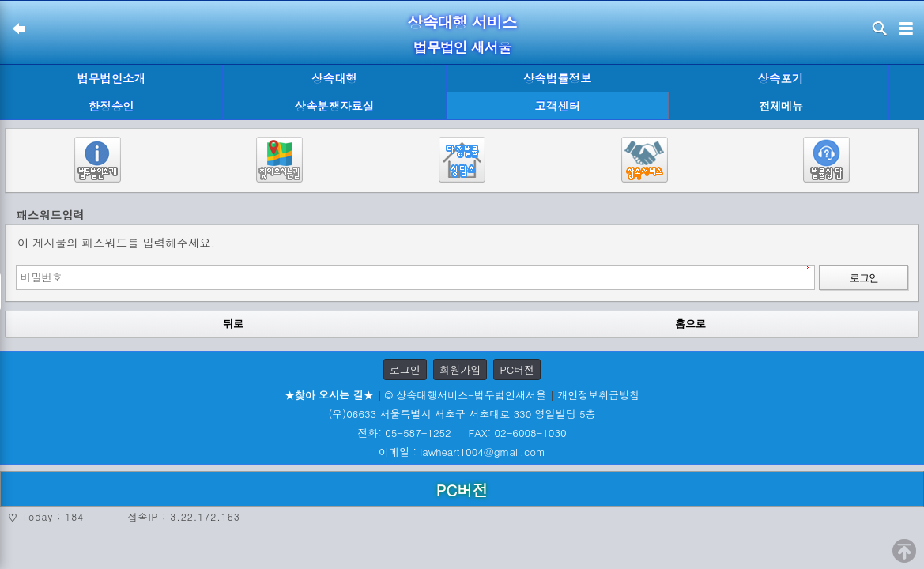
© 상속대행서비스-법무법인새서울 (466, 395)
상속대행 (334, 78)
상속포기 (781, 78)
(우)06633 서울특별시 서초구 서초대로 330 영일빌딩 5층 (462, 414)
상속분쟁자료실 (335, 106)
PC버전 (517, 369)
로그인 (405, 369)
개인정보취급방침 (598, 395)
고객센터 (557, 106)
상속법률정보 (557, 78)
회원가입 (460, 369)
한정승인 (111, 106)
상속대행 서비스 (462, 22)
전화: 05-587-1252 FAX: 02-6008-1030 (462, 433)
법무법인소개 (111, 78)
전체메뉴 (781, 106)
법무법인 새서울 (462, 47)
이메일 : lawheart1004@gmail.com (462, 452)
